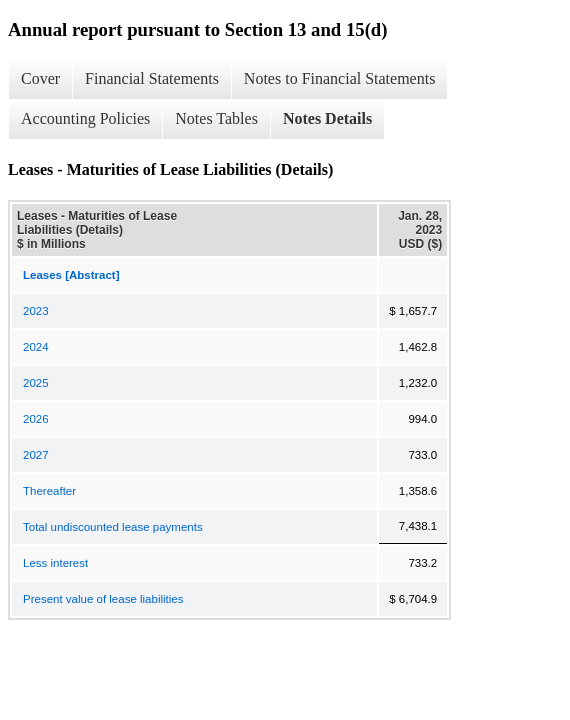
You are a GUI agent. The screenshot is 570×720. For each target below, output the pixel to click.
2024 (36, 347)
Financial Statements (152, 78)
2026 (36, 419)
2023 (36, 311)
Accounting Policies (85, 118)
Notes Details (327, 118)
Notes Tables (216, 118)
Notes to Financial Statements (340, 78)
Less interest (55, 563)
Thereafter (49, 491)
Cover (40, 78)
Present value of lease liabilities (103, 599)
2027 (36, 455)
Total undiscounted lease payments (113, 527)
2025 (36, 383)
